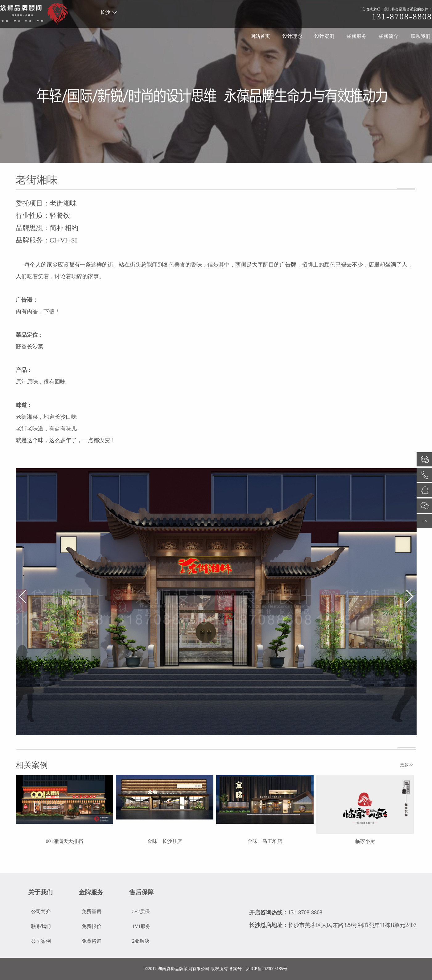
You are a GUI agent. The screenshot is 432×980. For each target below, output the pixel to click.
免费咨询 (92, 941)
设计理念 (292, 36)
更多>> (407, 765)
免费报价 (92, 926)
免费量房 (92, 911)
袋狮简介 (389, 36)
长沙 (109, 12)
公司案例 (41, 941)
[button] (23, 596)
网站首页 (260, 36)
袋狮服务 (356, 36)
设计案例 (324, 36)
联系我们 (421, 36)
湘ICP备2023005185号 (267, 969)
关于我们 (40, 892)
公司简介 (41, 911)
